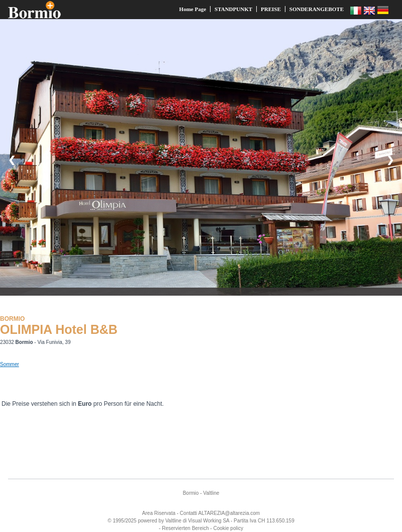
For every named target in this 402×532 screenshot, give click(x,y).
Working (212, 521)
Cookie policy (228, 528)
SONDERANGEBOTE (317, 9)
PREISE (271, 9)
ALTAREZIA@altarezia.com (229, 513)
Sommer (10, 364)
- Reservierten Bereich (184, 528)
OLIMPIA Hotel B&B (59, 329)
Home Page (193, 9)
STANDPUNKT (233, 9)
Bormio (191, 493)
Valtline (211, 493)
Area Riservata (159, 513)
